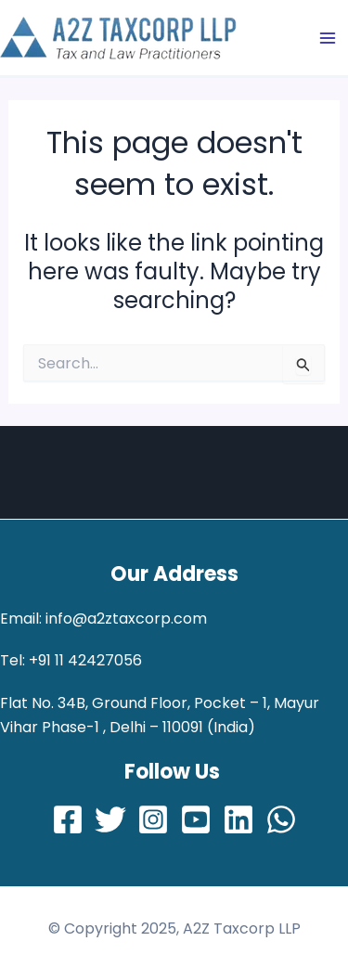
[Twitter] (110, 819)
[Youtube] (196, 819)
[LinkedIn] (238, 819)
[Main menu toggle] (328, 38)
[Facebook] (68, 819)
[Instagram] (153, 819)
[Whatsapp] (281, 819)
